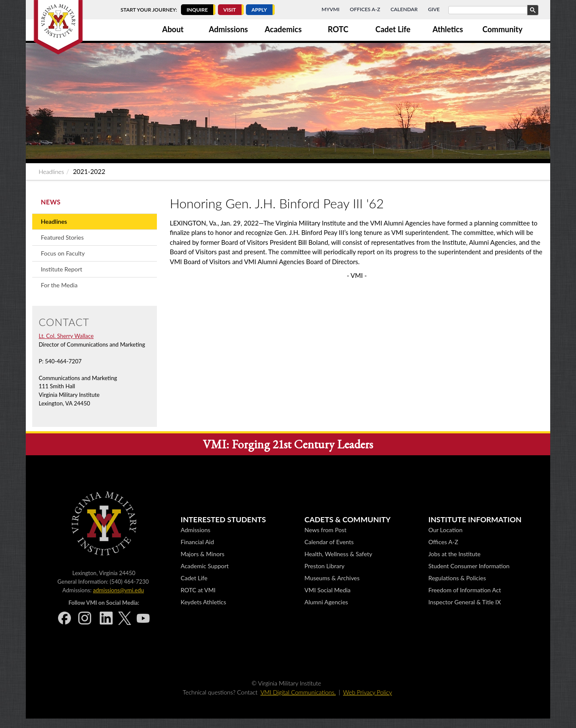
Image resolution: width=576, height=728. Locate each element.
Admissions (228, 29)
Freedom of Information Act (464, 590)
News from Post (325, 530)
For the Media (59, 285)
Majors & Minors (202, 554)
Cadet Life (393, 29)
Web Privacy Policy (368, 692)
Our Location (445, 530)
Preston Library (324, 566)
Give (434, 9)
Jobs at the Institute (454, 554)
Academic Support (205, 566)
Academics (283, 29)
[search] (493, 10)
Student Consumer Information (469, 566)
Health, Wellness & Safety (338, 554)
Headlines (51, 172)
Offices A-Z (365, 9)
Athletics (448, 29)
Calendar (404, 9)
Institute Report (61, 269)
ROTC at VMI (198, 590)
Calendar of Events (329, 542)
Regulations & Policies (457, 578)
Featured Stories (62, 237)
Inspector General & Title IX (464, 602)
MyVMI (331, 9)
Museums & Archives (332, 578)
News (51, 202)
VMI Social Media (327, 590)
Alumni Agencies (326, 602)
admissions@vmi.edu (118, 590)
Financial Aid (197, 542)
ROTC (338, 29)
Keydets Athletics (203, 602)
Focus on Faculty (63, 253)
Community (502, 29)
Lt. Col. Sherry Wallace (66, 336)
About (173, 29)
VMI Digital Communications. (298, 692)
